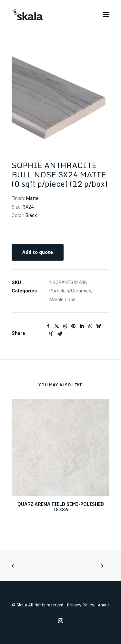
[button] (106, 14)
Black (31, 215)
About (103, 605)
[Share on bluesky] (98, 326)
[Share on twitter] (56, 326)
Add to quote (38, 252)
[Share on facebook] (48, 326)
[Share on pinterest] (73, 326)
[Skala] (27, 14)
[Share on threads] (65, 326)
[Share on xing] (51, 334)
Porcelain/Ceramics (70, 291)
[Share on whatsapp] (90, 326)
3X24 (28, 207)
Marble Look (62, 300)
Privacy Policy (81, 605)
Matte (32, 198)
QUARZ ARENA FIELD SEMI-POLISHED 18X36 (61, 507)
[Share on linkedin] (82, 326)
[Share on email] (59, 334)
